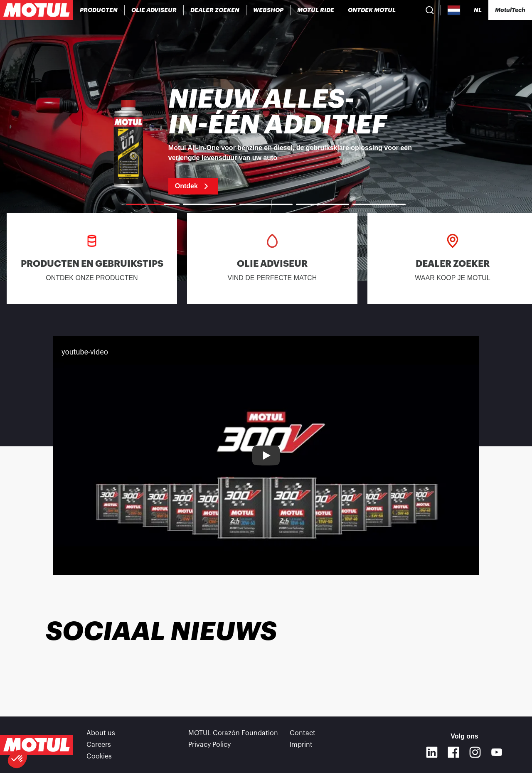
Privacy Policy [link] (209, 745)
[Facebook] (453, 752)
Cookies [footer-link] (99, 756)
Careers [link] (99, 745)
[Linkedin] (432, 752)
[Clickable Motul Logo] (37, 10)
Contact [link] (303, 733)
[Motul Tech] (510, 10)
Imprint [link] (301, 745)
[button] (17, 759)
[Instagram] (475, 752)
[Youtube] (497, 752)
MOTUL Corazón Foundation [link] (233, 733)
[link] (268, 10)
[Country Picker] (454, 10)
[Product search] (430, 10)
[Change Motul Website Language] (478, 10)
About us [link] (101, 733)
